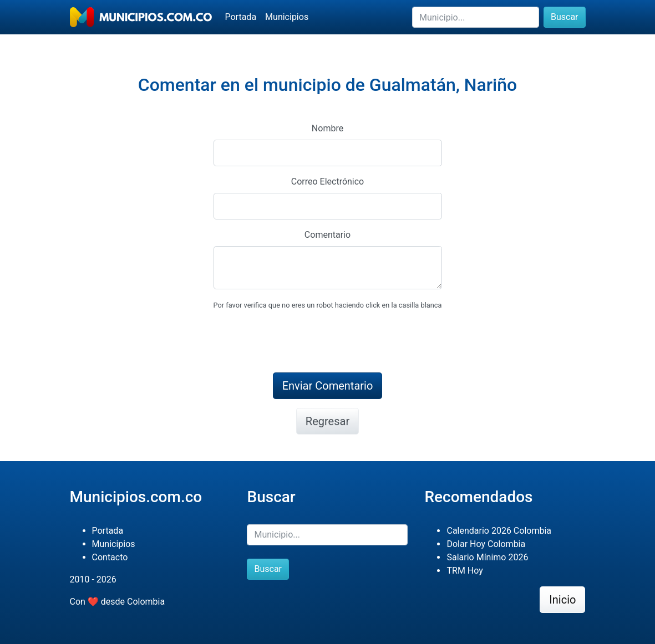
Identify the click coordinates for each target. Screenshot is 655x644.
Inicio (562, 600)
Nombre (327, 128)
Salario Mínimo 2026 (487, 557)
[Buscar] (476, 17)
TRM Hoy (464, 571)
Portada (241, 17)
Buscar (565, 17)
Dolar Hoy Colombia (486, 544)
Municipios (287, 17)
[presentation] (298, 342)
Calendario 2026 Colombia (499, 531)
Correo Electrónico (328, 182)
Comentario (327, 235)
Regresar (327, 421)
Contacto (110, 557)
